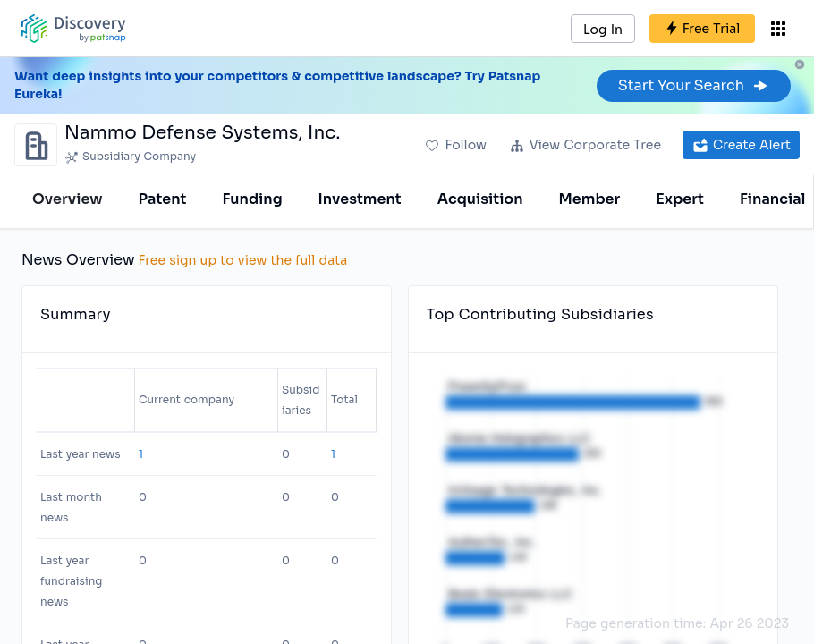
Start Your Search (694, 85)
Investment (360, 199)
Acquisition (480, 199)
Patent (163, 199)
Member (590, 199)
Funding (252, 199)
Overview (68, 199)
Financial (772, 199)
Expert (680, 199)
